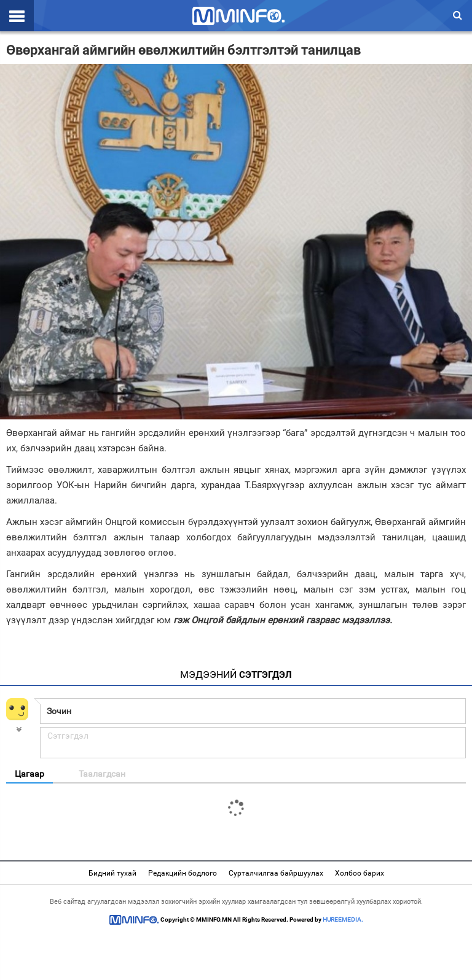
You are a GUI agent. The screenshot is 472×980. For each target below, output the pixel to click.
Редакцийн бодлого (183, 873)
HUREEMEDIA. (343, 920)
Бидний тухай (112, 873)
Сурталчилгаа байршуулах (276, 873)
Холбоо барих (360, 873)
